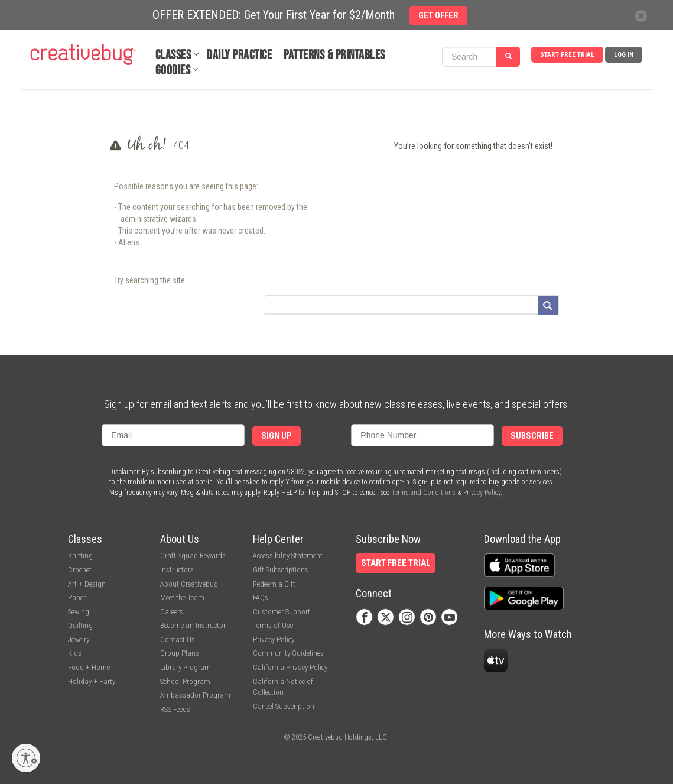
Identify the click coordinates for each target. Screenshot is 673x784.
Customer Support (282, 612)
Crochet (80, 570)
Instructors (177, 570)
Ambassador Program (195, 695)
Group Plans (180, 653)
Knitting (80, 555)
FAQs (261, 597)
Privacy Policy (482, 493)
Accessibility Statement (288, 555)
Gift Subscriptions (281, 570)
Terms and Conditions (423, 493)
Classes (173, 55)
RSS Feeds (175, 709)
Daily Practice (239, 55)
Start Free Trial (567, 55)
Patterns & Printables (334, 55)
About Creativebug (189, 584)
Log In (624, 55)
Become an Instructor (193, 625)
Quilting (80, 625)
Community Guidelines (288, 653)
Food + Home (89, 667)
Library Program (186, 667)
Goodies (173, 71)
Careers (172, 612)
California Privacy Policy (290, 667)
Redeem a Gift (274, 584)
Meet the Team (182, 597)
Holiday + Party (92, 681)
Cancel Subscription (284, 706)
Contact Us (178, 639)
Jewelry (79, 639)
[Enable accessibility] (26, 758)
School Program (185, 681)
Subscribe (532, 436)
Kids (75, 653)
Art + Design (87, 584)
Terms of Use (273, 625)
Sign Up (277, 436)
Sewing (79, 612)
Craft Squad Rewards (193, 555)
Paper (77, 597)
